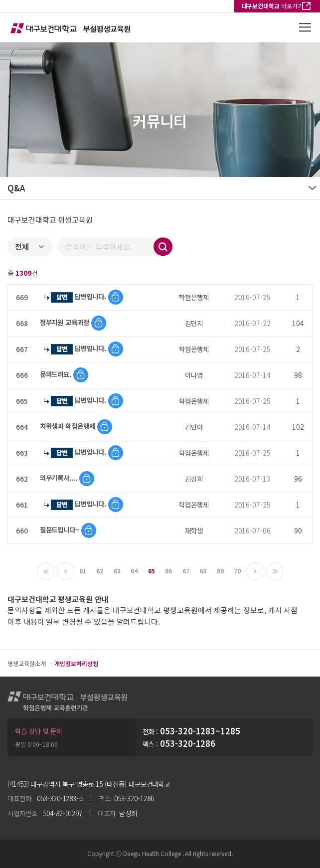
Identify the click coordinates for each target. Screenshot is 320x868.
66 (168, 571)
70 (237, 571)
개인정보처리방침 (76, 663)
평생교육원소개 (26, 663)
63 (117, 571)
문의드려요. (57, 374)
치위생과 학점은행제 (69, 426)
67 (186, 571)
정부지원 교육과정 (66, 322)
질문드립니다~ (61, 529)
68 (203, 571)
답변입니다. (91, 296)
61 (83, 571)
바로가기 (272, 6)
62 (100, 571)
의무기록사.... (60, 478)
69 (220, 571)
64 (134, 571)
